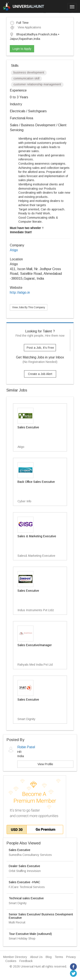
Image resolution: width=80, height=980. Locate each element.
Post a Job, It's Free (40, 348)
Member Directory (15, 957)
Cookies (11, 961)
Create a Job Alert (40, 374)
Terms (59, 957)
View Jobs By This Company (29, 307)
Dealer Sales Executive (24, 866)
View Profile (45, 764)
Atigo (14, 250)
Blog (49, 957)
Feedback (26, 961)
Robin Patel (26, 747)
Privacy (71, 957)
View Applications (25, 27)
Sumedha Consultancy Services (30, 855)
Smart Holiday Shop (22, 938)
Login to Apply (22, 49)
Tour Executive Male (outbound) (30, 934)
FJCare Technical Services (27, 887)
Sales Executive (20, 850)
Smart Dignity (18, 903)
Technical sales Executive (26, 898)
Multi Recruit (17, 922)
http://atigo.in (20, 292)
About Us (36, 957)
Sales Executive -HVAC (24, 882)
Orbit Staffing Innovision (25, 871)
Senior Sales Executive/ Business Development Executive (41, 916)
